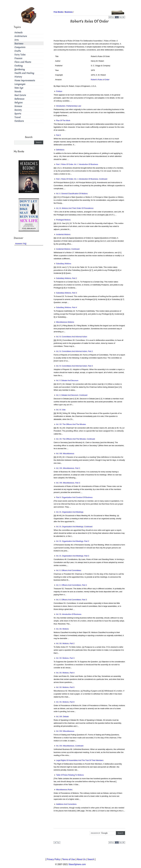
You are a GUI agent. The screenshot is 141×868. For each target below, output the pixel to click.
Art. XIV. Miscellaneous (64, 731)
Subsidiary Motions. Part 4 (65, 307)
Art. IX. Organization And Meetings (68, 512)
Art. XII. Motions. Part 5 (64, 687)
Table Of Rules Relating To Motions (69, 775)
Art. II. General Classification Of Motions (71, 194)
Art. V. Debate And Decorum (66, 380)
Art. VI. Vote (60, 410)
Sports (18, 114)
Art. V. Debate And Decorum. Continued (70, 395)
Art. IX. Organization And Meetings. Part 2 (71, 541)
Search (91, 859)
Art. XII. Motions (61, 629)
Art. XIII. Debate (61, 717)
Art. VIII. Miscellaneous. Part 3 (67, 483)
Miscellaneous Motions (64, 322)
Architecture (21, 36)
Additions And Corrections (65, 804)
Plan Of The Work (62, 120)
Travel (18, 117)
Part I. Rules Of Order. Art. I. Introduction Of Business (76, 164)
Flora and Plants (23, 62)
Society (18, 110)
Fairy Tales (20, 55)
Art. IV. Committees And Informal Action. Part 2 (73, 351)
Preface (58, 91)
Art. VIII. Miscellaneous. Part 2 (67, 468)
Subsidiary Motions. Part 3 (65, 293)
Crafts (18, 51)
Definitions (59, 150)
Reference (19, 99)
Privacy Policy (54, 859)
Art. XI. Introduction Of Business (67, 614)
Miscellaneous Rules (63, 790)
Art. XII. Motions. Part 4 (64, 673)
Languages (20, 84)
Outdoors (19, 121)
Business (19, 44)
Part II (57, 135)
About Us (81, 859)
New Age (19, 88)
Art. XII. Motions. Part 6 (64, 702)
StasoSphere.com (77, 864)
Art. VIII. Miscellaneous (64, 454)
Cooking (19, 66)
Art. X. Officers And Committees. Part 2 (70, 585)
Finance (18, 58)
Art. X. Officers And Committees (67, 570)
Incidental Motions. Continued (66, 249)
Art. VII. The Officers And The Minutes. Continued (74, 439)
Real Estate (20, 95)
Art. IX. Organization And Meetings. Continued (73, 527)
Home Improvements (25, 80)
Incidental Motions (62, 234)
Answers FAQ (21, 244)
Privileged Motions (62, 220)
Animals (18, 33)
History (18, 77)
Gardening (20, 69)
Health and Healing (24, 73)
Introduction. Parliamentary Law (67, 106)
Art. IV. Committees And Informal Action (70, 337)
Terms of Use (68, 859)
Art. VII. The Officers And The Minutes (70, 424)
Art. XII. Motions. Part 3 (64, 658)
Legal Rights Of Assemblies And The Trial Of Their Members (78, 760)
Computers (20, 47)
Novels (18, 92)
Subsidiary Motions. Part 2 (65, 278)
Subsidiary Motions (62, 264)
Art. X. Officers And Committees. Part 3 (70, 600)
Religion (18, 103)
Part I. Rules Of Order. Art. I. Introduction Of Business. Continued (80, 179)
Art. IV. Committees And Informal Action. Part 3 (73, 366)
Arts (17, 40)
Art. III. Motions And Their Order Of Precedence (73, 208)
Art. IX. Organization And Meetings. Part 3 (71, 556)
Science (18, 106)
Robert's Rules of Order (100, 80)
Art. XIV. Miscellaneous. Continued (68, 746)
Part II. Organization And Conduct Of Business (73, 497)
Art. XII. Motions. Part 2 (64, 643)
